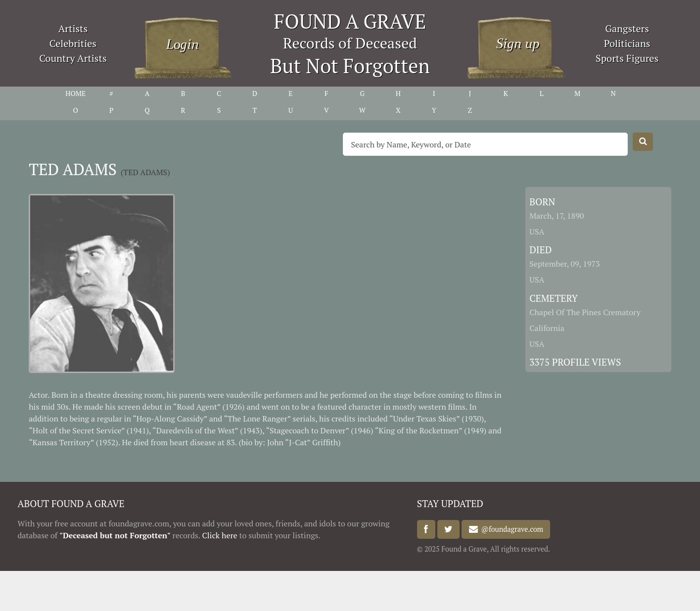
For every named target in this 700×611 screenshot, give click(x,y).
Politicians (627, 43)
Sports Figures (627, 58)
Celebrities (73, 43)
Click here (219, 535)
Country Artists (73, 58)
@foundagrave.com (511, 530)
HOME (75, 93)
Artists (73, 28)
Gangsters (627, 28)
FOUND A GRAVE (350, 21)
